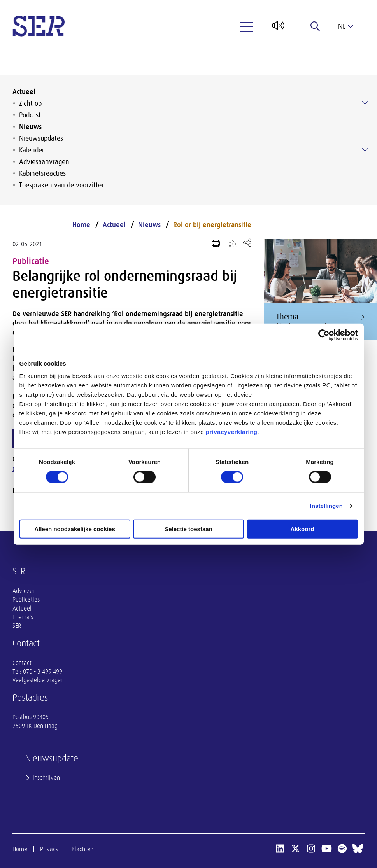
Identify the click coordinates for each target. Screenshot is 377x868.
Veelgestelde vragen (38, 680)
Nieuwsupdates (41, 138)
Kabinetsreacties (42, 173)
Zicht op (30, 103)
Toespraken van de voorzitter (61, 185)
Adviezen (24, 591)
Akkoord (302, 529)
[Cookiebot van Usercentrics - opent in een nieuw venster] (324, 335)
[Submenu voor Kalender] (365, 150)
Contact (22, 663)
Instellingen (327, 506)
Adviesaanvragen (44, 162)
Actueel (24, 92)
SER (17, 626)
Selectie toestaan (188, 529)
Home (81, 225)
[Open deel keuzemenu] (247, 242)
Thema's (23, 617)
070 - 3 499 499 (43, 672)
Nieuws (30, 127)
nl (346, 26)
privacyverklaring (232, 431)
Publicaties (26, 600)
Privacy (49, 849)
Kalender (32, 150)
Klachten (82, 849)
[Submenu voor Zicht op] (365, 103)
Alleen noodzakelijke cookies (75, 529)
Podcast (30, 115)
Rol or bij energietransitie (212, 225)
